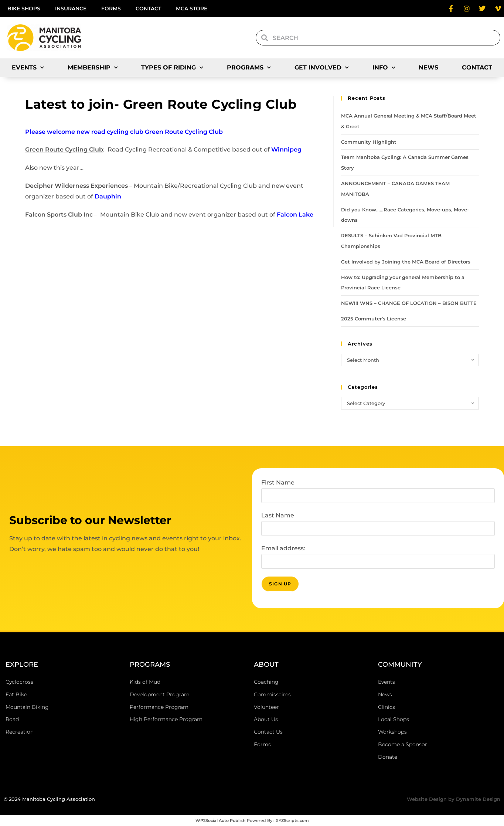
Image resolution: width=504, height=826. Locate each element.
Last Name (278, 515)
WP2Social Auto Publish (221, 820)
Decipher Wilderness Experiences (76, 186)
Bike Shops (24, 9)
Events (28, 67)
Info (384, 67)
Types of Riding (172, 67)
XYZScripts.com (292, 820)
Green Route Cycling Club (64, 149)
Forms (111, 9)
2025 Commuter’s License (374, 319)
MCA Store (192, 9)
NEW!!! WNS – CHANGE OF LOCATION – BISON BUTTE (409, 303)
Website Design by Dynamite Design (454, 799)
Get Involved (322, 67)
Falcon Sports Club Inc (59, 215)
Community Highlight (369, 142)
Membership (93, 67)
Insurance (71, 9)
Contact (148, 9)
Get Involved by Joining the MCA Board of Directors (406, 262)
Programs (249, 67)
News (428, 67)
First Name (278, 482)
